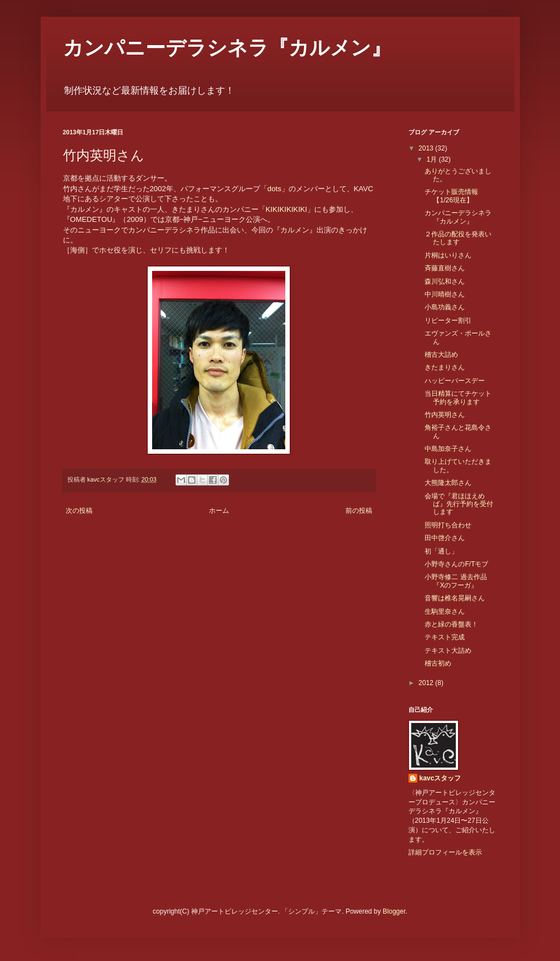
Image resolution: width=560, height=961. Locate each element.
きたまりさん (445, 367)
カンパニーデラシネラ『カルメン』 (227, 48)
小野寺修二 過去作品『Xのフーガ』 (456, 581)
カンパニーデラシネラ (164, 230)
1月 (432, 159)
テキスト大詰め (448, 651)
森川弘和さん (445, 281)
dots (274, 189)
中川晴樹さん (445, 294)
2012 (427, 683)
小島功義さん (445, 307)
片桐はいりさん (448, 255)
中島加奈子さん (448, 449)
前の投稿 (359, 511)
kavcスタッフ (440, 778)
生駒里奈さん (445, 611)
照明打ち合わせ (448, 525)
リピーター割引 (448, 321)
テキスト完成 (445, 637)
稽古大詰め (441, 355)
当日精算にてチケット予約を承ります (458, 397)
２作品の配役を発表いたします (458, 238)
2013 (427, 148)
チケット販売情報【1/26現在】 (451, 196)
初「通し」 (441, 551)
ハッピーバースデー (455, 381)
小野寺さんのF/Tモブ (456, 564)
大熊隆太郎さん (448, 483)
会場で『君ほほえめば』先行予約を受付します (459, 504)
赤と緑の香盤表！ (451, 624)
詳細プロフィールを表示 (445, 852)
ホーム (219, 511)
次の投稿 (79, 511)
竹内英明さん (445, 415)
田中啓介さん (445, 538)
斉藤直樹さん (445, 268)
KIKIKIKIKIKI (287, 209)
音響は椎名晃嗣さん (455, 598)
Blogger (394, 911)
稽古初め (438, 663)
